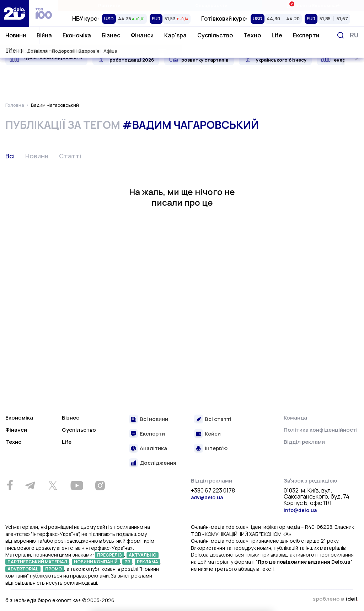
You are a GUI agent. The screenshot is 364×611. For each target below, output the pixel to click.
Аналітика (153, 449)
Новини (16, 35)
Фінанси (142, 35)
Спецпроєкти (211, 5)
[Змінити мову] (354, 35)
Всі (10, 156)
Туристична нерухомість (52, 57)
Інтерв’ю (216, 449)
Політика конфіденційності (321, 430)
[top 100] (44, 13)
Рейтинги (109, 5)
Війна (44, 35)
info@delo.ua (300, 510)
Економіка (77, 35)
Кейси (213, 434)
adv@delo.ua (207, 497)
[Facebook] (10, 485)
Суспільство (215, 35)
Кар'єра (175, 35)
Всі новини (154, 419)
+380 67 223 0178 (213, 491)
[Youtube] (77, 485)
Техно (252, 35)
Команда (295, 418)
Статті (70, 156)
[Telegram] (30, 485)
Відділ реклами (304, 442)
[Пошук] (341, 35)
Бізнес (111, 35)
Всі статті (218, 419)
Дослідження (158, 463)
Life (277, 35)
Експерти (306, 35)
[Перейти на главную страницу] (15, 13)
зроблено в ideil (336, 599)
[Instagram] (100, 485)
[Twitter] (53, 485)
